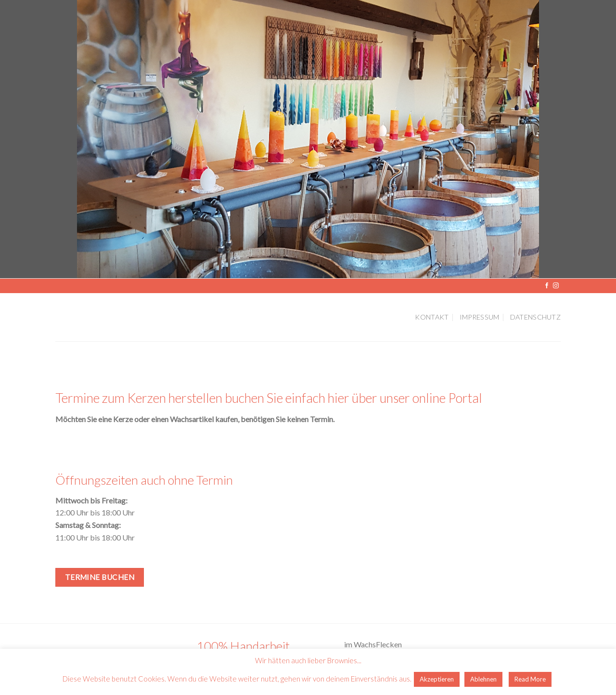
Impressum (480, 317)
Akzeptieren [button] (437, 679)
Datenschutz (535, 317)
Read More (530, 679)
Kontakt (432, 317)
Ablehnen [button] (483, 679)
